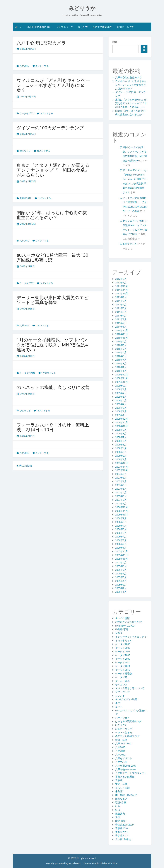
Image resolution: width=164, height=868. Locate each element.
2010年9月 (121, 341)
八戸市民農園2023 (102, 27)
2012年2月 (121, 279)
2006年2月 (121, 544)
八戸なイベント (124, 758)
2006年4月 (121, 537)
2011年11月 (122, 290)
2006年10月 (122, 515)
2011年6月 (121, 308)
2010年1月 (121, 371)
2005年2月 (121, 588)
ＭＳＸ (119, 633)
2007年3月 (121, 496)
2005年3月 (121, 585)
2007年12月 (122, 463)
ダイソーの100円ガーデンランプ (50, 128)
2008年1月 (121, 459)
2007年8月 (121, 478)
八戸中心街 (121, 762)
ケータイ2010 (123, 662)
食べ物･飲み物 (123, 839)
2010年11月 (122, 334)
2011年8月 (121, 301)
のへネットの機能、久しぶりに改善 (53, 387)
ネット (119, 707)
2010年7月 (121, 349)
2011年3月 (121, 319)
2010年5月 (121, 356)
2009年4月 (121, 404)
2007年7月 (121, 481)
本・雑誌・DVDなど (126, 795)
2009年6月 (121, 397)
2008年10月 (122, 426)
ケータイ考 (121, 677)
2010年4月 (121, 360)
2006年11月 (122, 511)
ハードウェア (122, 718)
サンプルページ (65, 27)
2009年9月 (121, 386)
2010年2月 (121, 367)
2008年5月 (121, 445)
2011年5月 (121, 312)
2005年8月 (121, 566)
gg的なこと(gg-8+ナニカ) (129, 622)
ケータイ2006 (123, 648)
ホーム (19, 27)
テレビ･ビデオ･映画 (126, 699)
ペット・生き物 (124, 732)
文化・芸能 (121, 784)
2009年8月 (121, 389)
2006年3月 (121, 540)
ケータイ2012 (27, 113)
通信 (118, 817)
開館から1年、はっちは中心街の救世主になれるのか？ (52, 215)
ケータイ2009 (123, 659)
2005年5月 (121, 577)
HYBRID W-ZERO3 (125, 626)
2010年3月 (121, 363)
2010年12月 (122, 330)
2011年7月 (121, 304)
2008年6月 (121, 441)
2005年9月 (121, 562)
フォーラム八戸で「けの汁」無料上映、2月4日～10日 (53, 427)
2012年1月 (121, 282)
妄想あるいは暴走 (125, 777)
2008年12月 (122, 419)
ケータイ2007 (123, 651)
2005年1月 (121, 592)
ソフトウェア (122, 692)
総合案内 (120, 813)
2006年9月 (121, 518)
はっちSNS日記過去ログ (128, 721)
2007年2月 (121, 500)
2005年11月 (122, 555)
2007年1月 (121, 503)
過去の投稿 (24, 466)
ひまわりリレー (124, 729)
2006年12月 (122, 507)
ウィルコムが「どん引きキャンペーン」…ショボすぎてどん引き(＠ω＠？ (53, 85)
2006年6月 (121, 529)
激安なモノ (25, 151)
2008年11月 (122, 422)
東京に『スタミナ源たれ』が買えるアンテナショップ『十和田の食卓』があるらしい (53, 170)
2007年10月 (122, 470)
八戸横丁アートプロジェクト (131, 773)
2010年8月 (121, 345)
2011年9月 (121, 297)
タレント (120, 696)
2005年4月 (121, 581)
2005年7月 (121, 570)
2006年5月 (121, 533)
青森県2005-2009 (124, 825)
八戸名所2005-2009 (126, 766)
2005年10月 (122, 559)
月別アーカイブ (125, 27)
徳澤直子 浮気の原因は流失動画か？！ (134, 188)
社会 (118, 806)
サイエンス (121, 685)
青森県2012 (25, 198)
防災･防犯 (121, 821)
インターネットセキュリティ (131, 637)
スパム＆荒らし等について (130, 688)
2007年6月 (121, 485)
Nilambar (113, 863)
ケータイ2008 (123, 655)
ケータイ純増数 (27, 373)
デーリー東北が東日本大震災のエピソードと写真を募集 (53, 300)
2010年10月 (122, 338)
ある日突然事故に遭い (39, 27)
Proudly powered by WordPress (64, 863)
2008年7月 (121, 437)
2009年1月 (121, 415)
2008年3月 (121, 452)
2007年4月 (121, 492)
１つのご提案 (122, 618)
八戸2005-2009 (123, 743)
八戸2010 (120, 747)
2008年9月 (121, 430)
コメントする (42, 66)
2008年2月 (121, 456)
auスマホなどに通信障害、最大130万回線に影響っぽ (52, 257)
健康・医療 (121, 740)
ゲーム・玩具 (122, 681)
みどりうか (82, 8)
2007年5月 (121, 489)
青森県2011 (121, 832)
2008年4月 (121, 448)
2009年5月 (121, 400)
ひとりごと (25, 410)
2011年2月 (121, 323)
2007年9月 (121, 474)
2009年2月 (121, 411)
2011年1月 (121, 327)
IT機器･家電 (122, 629)
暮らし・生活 (122, 788)
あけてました (130, 244)
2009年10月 (122, 382)
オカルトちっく (124, 640)
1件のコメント (48, 373)
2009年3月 (121, 408)
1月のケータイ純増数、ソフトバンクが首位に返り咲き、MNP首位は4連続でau (52, 345)
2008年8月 (121, 433)
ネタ (118, 703)
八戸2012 (24, 66)
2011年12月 (122, 286)
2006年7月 (121, 526)
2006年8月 (121, 522)
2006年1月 (121, 548)
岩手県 (119, 780)
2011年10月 (122, 293)
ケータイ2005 (123, 644)
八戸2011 (120, 751)
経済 (118, 810)
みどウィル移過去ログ (127, 736)
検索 (115, 42)
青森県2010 (121, 828)
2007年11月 (122, 467)
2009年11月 (122, 378)
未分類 (119, 791)
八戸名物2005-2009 (126, 769)
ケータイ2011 (123, 666)
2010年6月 (121, 352)
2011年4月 (121, 316)
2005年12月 (122, 551)
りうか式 (83, 27)
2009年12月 (122, 375)
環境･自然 (121, 802)
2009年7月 (121, 393)
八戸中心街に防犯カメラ (41, 43)
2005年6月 (121, 573)
